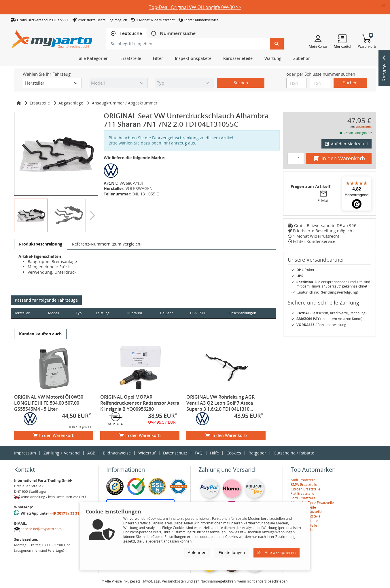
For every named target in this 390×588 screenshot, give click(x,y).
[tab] (126, 34)
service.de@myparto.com (41, 529)
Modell (56, 313)
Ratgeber (257, 453)
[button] (386, 6)
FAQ (199, 453)
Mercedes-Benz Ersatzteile (312, 503)
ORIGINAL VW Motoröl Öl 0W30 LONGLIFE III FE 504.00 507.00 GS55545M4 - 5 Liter (49, 403)
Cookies (234, 453)
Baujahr (174, 313)
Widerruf (147, 453)
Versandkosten (364, 127)
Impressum (25, 453)
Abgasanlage (71, 103)
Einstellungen (232, 552)
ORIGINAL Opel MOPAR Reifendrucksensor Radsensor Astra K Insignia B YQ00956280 (140, 403)
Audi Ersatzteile (303, 480)
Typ (82, 313)
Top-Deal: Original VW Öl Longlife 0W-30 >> (195, 7)
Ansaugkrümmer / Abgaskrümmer (125, 103)
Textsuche (130, 34)
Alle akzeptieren (277, 552)
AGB (91, 453)
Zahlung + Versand (62, 453)
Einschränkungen (240, 313)
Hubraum (140, 313)
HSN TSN (206, 313)
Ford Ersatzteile (303, 498)
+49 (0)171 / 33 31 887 (68, 513)
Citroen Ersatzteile (305, 489)
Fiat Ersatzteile (302, 493)
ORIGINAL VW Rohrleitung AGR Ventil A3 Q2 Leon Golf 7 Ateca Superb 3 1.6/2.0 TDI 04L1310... (220, 403)
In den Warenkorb (54, 435)
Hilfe (214, 453)
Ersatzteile (40, 103)
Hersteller (22, 313)
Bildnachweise (117, 453)
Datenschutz (175, 453)
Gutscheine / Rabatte (294, 453)
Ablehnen (197, 552)
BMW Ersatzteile (304, 485)
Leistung (107, 313)
